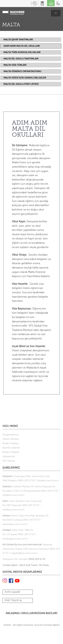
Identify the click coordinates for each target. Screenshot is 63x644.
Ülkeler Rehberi (11, 439)
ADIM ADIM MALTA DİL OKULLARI (22, 46)
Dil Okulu (44, 565)
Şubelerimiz (9, 456)
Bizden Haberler (11, 452)
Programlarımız (11, 435)
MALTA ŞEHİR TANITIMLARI (18, 40)
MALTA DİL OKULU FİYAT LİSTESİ (21, 84)
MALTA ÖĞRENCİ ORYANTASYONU (22, 71)
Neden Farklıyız (11, 443)
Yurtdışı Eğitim (10, 565)
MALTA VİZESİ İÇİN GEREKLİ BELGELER (25, 78)
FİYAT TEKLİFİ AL (13, 600)
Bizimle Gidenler (11, 448)
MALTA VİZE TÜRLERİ (15, 65)
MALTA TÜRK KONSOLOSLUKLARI (22, 52)
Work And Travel (28, 565)
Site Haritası (9, 461)
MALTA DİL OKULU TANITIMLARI (21, 59)
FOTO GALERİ (12, 592)
